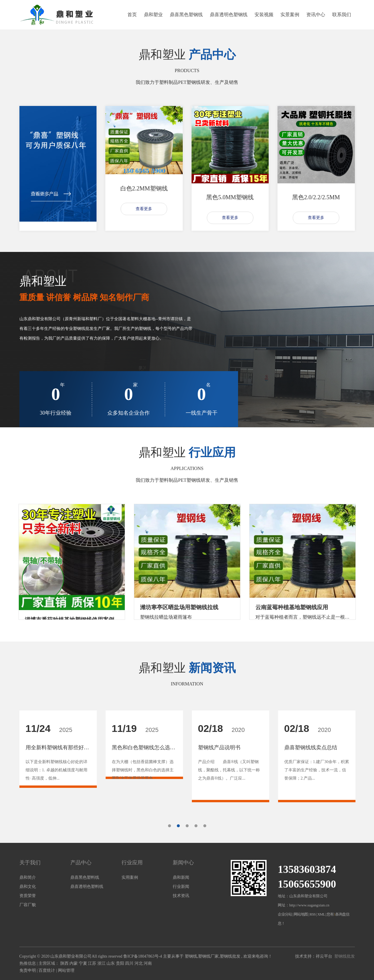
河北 (139, 963)
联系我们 (342, 15)
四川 (130, 963)
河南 (148, 963)
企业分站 (285, 914)
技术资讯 (181, 896)
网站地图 (301, 914)
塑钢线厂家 (208, 956)
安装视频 (264, 15)
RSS (313, 914)
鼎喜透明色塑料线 (87, 887)
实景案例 (290, 15)
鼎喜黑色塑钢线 (186, 15)
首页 (132, 15)
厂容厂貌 (28, 905)
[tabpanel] (58, 759)
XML (321, 914)
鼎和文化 (28, 887)
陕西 (65, 963)
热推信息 (28, 963)
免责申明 (28, 970)
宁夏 (84, 963)
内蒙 (74, 963)
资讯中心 (316, 15)
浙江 (102, 963)
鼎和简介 (28, 877)
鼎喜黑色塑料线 (85, 877)
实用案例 (130, 877)
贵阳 (121, 963)
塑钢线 (191, 956)
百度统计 (47, 970)
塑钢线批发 (230, 956)
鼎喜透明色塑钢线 (229, 15)
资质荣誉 (28, 896)
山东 (111, 963)
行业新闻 (181, 887)
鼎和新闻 (181, 877)
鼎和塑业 (153, 15)
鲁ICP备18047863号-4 (143, 956)
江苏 (93, 963)
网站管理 (66, 970)
